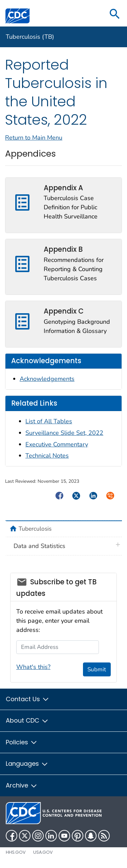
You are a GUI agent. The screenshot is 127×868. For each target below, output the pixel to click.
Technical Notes (47, 456)
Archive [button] (22, 785)
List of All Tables (49, 421)
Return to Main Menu (34, 138)
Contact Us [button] (28, 699)
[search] (115, 14)
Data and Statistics (39, 546)
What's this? (33, 667)
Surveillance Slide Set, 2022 (64, 433)
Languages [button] (27, 764)
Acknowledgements (47, 379)
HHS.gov (16, 852)
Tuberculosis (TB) (30, 37)
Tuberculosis (35, 529)
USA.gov (43, 852)
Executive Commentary (57, 444)
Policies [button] (22, 742)
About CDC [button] (27, 720)
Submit (97, 669)
